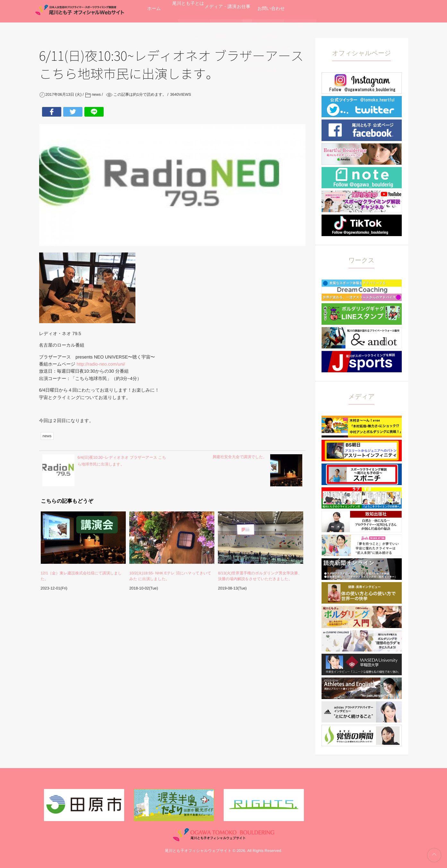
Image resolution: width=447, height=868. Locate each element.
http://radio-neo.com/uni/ (100, 364)
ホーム (161, 11)
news (47, 436)
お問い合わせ (346, 11)
